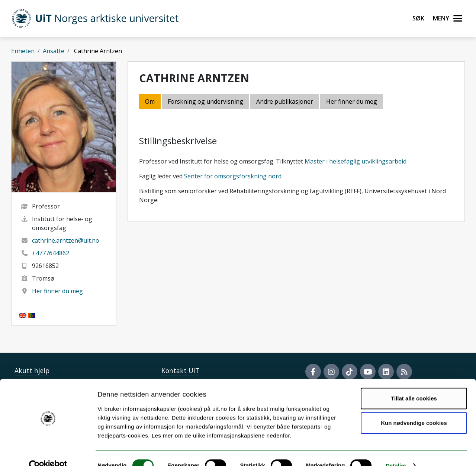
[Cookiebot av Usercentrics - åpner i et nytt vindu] (48, 452)
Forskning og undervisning (205, 101)
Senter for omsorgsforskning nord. (233, 176)
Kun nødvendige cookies (414, 409)
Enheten (23, 51)
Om (150, 101)
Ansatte (54, 51)
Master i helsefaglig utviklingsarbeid (356, 161)
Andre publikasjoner (285, 101)
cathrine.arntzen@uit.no (66, 240)
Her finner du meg (57, 291)
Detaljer (396, 451)
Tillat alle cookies (414, 384)
